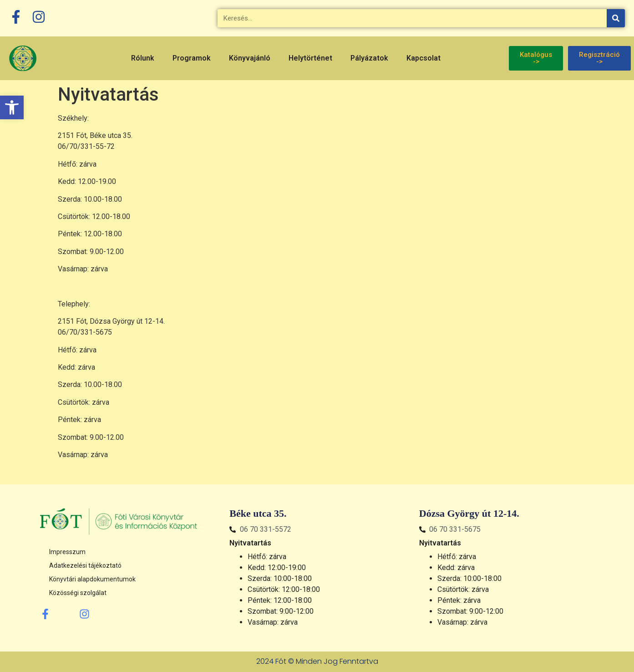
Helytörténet (310, 58)
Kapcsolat (424, 58)
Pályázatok (369, 58)
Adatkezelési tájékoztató (85, 565)
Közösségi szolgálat (78, 593)
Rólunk (143, 58)
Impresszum (67, 552)
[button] (12, 107)
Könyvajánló (250, 58)
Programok (192, 58)
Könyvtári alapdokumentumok (92, 579)
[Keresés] (616, 18)
